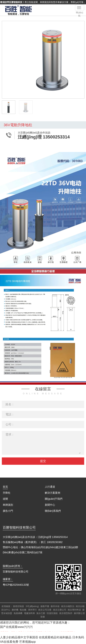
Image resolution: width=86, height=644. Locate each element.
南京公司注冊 (45, 610)
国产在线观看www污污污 (16, 627)
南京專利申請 (74, 610)
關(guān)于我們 (54, 499)
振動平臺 (45, 606)
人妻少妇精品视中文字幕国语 (19, 637)
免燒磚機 (18, 613)
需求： (10, 434)
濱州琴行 (32, 610)
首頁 (5, 487)
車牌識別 (8, 505)
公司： (10, 424)
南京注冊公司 (60, 610)
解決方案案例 (53, 493)
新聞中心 (50, 505)
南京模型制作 (66, 613)
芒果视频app (28, 642)
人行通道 (50, 487)
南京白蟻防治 (68, 606)
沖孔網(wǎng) (32, 606)
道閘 (5, 499)
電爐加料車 (29, 613)
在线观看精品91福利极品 (55, 637)
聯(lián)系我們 (53, 511)
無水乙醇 (41, 613)
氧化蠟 (23, 610)
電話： (10, 414)
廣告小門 (8, 511)
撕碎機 (15, 610)
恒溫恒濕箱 (52, 613)
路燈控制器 (18, 606)
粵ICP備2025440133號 (16, 585)
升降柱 (7, 493)
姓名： (10, 404)
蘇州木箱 (55, 606)
